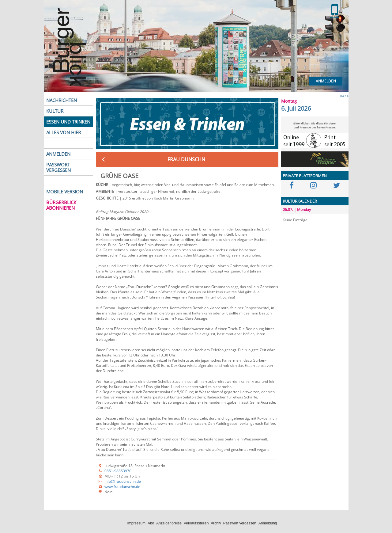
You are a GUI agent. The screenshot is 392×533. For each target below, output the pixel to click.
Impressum (136, 523)
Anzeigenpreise (169, 523)
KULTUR (55, 111)
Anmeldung (268, 523)
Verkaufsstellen (196, 523)
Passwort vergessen (240, 523)
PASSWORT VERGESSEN (58, 167)
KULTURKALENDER (300, 201)
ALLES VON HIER (64, 132)
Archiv (216, 523)
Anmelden (326, 81)
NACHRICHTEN (62, 100)
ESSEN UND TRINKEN (68, 122)
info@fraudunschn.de (123, 481)
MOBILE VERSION (65, 192)
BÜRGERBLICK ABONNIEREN (61, 205)
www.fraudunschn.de (122, 487)
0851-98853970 (118, 471)
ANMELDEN (58, 154)
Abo (151, 523)
